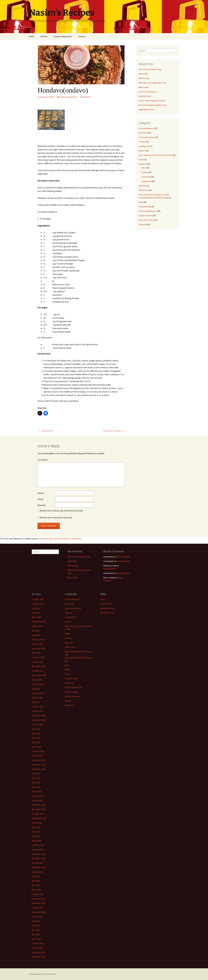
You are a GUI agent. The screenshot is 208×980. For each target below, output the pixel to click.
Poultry (145, 172)
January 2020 (37, 662)
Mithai (141, 202)
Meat (144, 168)
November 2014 (39, 809)
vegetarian (146, 181)
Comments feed (108, 608)
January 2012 (37, 948)
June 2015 (36, 778)
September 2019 (39, 675)
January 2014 (37, 850)
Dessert (142, 151)
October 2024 (38, 599)
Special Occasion (146, 220)
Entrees (44, 36)
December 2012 (39, 899)
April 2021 (36, 635)
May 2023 (36, 613)
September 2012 (39, 912)
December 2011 (39, 952)
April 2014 (36, 836)
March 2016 (37, 747)
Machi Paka (143, 74)
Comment (43, 460)
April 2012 (36, 934)
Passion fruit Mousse (148, 92)
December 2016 (39, 716)
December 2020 (39, 648)
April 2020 (36, 653)
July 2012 (36, 921)
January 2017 (37, 711)
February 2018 (38, 693)
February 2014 (38, 845)
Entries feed (106, 604)
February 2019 (38, 684)
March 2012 (37, 939)
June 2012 (36, 926)
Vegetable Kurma (146, 110)
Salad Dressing (145, 207)
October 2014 (38, 814)
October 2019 (38, 671)
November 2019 (39, 666)
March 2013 (37, 890)
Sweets (82, 36)
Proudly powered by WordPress (43, 974)
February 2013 (38, 894)
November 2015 (39, 765)
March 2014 (37, 841)
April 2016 (36, 742)
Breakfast (143, 133)
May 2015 (36, 783)
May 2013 (36, 881)
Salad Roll (45, 431)
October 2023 (38, 604)
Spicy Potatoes (123, 573)
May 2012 (36, 930)
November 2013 (39, 858)
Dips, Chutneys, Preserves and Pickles (155, 155)
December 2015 (39, 760)
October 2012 (38, 908)
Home (32, 36)
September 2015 (39, 769)
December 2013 (39, 854)
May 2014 (36, 832)
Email (41, 499)
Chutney (142, 142)
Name (41, 493)
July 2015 (36, 774)
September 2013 (39, 867)
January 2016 (37, 756)
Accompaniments (146, 128)
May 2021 (36, 631)
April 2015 (36, 787)
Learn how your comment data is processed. (60, 539)
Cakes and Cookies (147, 137)
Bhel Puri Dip (144, 78)
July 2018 (36, 689)
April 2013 (36, 885)
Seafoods (146, 177)
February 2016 (38, 751)
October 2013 (38, 863)
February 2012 (38, 943)
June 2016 (36, 733)
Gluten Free (144, 190)
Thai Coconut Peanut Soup (150, 69)
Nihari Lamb (144, 87)
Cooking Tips (144, 146)
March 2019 (37, 680)
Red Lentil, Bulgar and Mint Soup (152, 105)
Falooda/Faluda (123, 557)
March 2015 (37, 791)
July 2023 (36, 608)
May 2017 (36, 702)
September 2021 (39, 622)
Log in (103, 599)
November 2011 (39, 957)
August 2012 (37, 917)
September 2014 (39, 818)
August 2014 (37, 823)
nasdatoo (87, 97)
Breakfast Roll (145, 96)
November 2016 (39, 720)
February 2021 (38, 640)
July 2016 (36, 729)
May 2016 (36, 738)
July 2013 (36, 876)
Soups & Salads (145, 215)
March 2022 (37, 617)
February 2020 (38, 657)
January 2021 (37, 644)
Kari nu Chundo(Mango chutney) (152, 101)
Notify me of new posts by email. (56, 517)
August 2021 (37, 626)
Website (42, 505)
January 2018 (37, 698)
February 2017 (38, 707)
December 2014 (39, 805)
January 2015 (37, 800)
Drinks (141, 160)
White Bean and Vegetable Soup (152, 83)
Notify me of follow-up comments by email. (62, 511)
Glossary (142, 186)
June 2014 (36, 827)
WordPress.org (107, 613)
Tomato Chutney (114, 431)
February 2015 (38, 796)
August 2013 (37, 872)
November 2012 (39, 903)
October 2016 (38, 724)
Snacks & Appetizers (63, 36)
